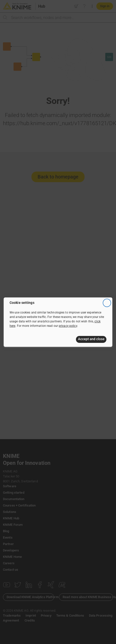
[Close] (107, 303)
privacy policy (68, 326)
